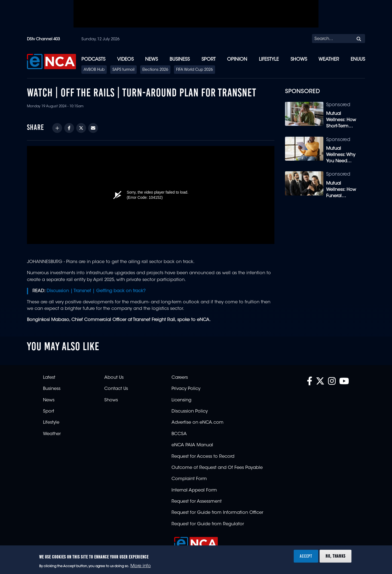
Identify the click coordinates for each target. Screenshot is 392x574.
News (151, 59)
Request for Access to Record (203, 457)
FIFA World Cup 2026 (195, 70)
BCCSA (179, 434)
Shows (299, 59)
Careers (180, 378)
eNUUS (358, 59)
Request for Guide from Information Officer (217, 513)
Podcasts (93, 59)
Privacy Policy (186, 389)
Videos (125, 59)
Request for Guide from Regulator (208, 524)
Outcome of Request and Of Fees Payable (217, 468)
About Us (114, 378)
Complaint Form (189, 479)
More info (141, 566)
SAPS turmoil (123, 70)
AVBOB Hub (94, 70)
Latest (49, 378)
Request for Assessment (197, 502)
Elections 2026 (155, 70)
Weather (329, 59)
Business (180, 59)
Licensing (181, 400)
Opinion (237, 59)
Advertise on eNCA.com (197, 423)
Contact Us (116, 389)
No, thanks (336, 556)
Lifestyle (269, 59)
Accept (306, 556)
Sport (209, 59)
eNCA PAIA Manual (192, 445)
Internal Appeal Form (194, 490)
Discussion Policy (190, 411)
